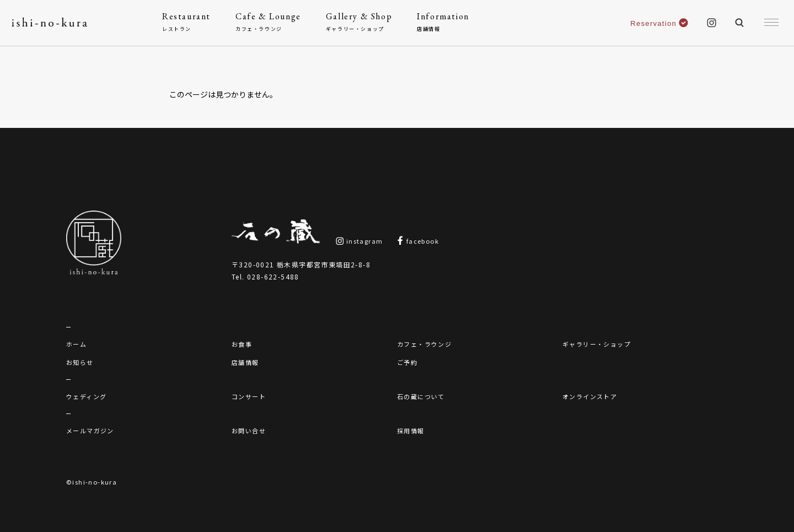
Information (443, 22)
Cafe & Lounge (268, 22)
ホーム (76, 344)
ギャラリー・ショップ (597, 344)
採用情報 (411, 431)
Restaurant (186, 22)
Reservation (659, 23)
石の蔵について (421, 396)
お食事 (242, 344)
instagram (359, 241)
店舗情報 (245, 362)
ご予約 (407, 362)
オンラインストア (590, 396)
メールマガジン (90, 431)
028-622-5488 (273, 276)
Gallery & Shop (359, 22)
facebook (418, 241)
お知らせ (80, 362)
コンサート (249, 396)
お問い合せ (249, 431)
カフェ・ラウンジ (424, 344)
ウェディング (86, 396)
